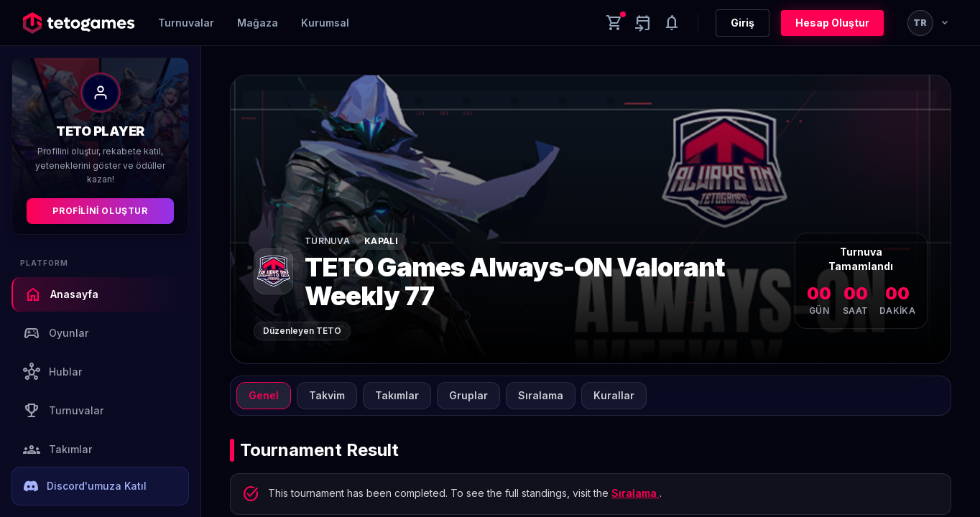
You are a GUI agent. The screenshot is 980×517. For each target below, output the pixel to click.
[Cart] (614, 23)
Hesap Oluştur (832, 23)
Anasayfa (61, 294)
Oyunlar (56, 333)
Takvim (327, 395)
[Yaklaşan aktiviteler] (643, 23)
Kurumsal (325, 23)
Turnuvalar (186, 23)
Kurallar (614, 395)
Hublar (52, 372)
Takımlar (57, 450)
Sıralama (541, 395)
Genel (264, 395)
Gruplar (468, 395)
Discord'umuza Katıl (85, 486)
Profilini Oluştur (100, 211)
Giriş (743, 23)
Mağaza (258, 23)
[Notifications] (672, 23)
